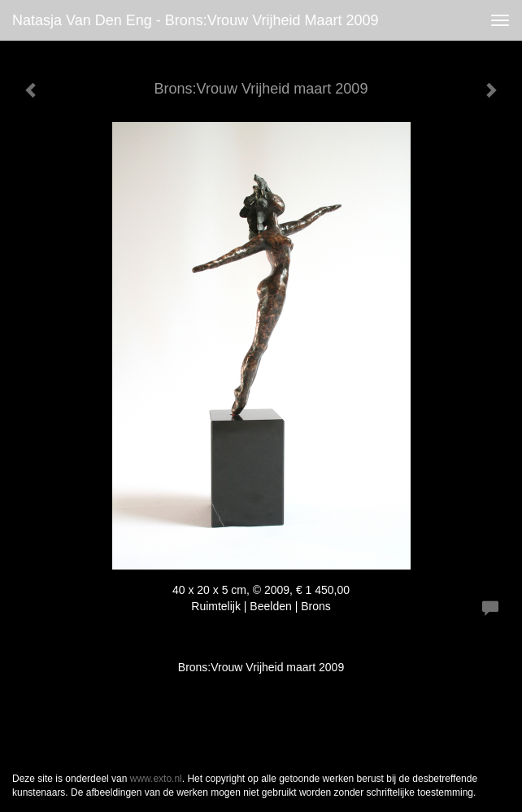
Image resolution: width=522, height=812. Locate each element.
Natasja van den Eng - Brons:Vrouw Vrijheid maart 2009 (196, 20)
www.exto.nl (156, 779)
